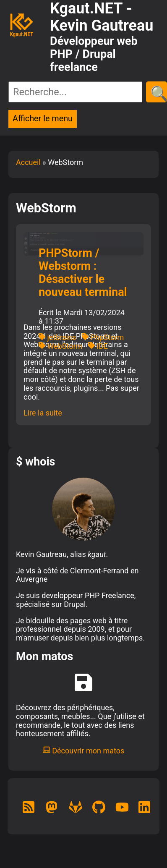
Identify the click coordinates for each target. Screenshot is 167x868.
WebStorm (60, 346)
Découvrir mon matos (84, 751)
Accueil (28, 162)
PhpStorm (103, 337)
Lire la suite (43, 413)
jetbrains (57, 337)
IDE (98, 346)
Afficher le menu (43, 119)
